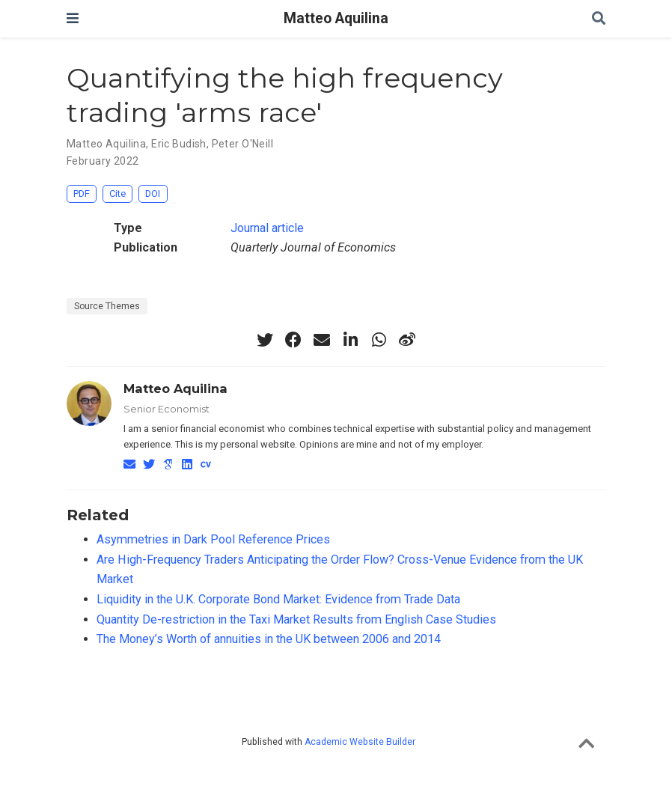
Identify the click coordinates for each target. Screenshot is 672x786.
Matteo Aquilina (336, 18)
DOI (153, 194)
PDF (82, 194)
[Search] (599, 19)
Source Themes (107, 306)
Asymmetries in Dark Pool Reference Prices (213, 539)
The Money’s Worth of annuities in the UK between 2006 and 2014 (269, 639)
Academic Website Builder (360, 742)
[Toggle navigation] (73, 18)
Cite (117, 194)
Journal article (267, 228)
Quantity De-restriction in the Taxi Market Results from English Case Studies (296, 619)
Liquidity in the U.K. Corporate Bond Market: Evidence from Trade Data (278, 599)
